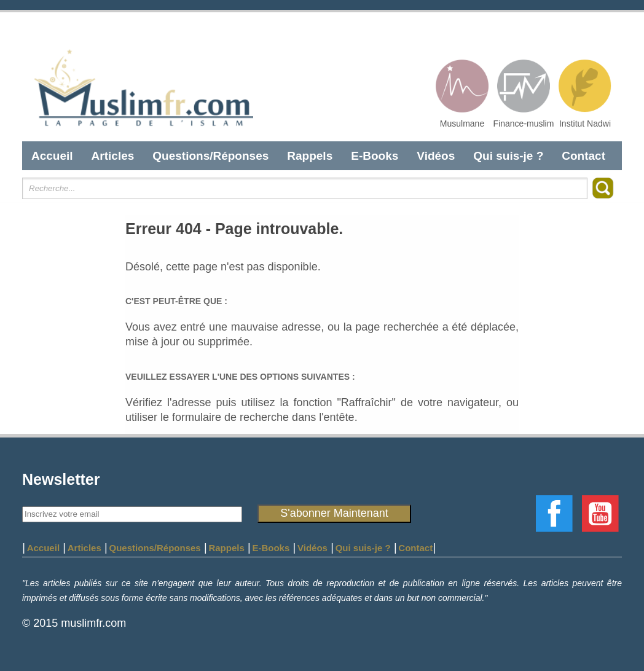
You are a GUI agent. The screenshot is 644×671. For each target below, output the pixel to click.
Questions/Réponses (210, 156)
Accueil (52, 156)
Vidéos (436, 156)
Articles (113, 156)
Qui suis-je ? (508, 156)
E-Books (375, 156)
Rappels (310, 156)
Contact (583, 156)
